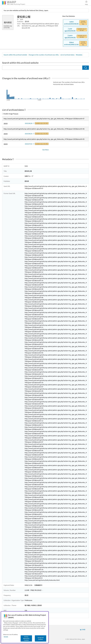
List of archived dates (67, 55)
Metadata (79, 55)
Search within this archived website (15, 55)
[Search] (86, 68)
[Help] (49, 78)
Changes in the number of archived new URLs (44, 55)
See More (45, 150)
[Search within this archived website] (42, 68)
